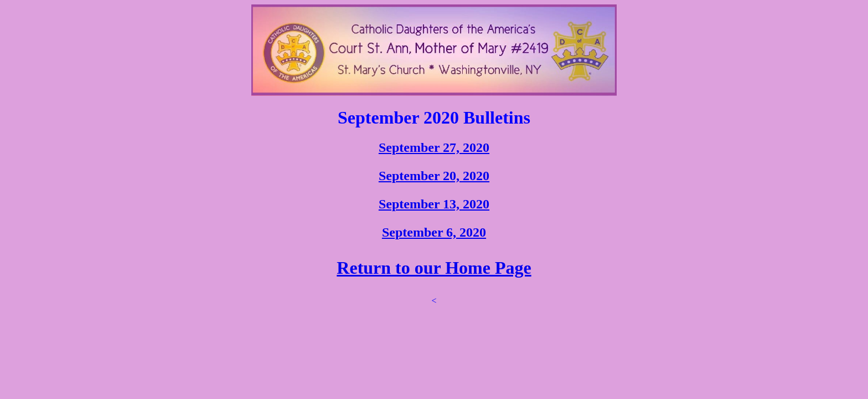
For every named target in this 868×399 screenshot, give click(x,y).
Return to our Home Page (434, 268)
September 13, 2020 (434, 204)
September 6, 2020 (434, 232)
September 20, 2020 (434, 176)
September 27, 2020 (434, 147)
